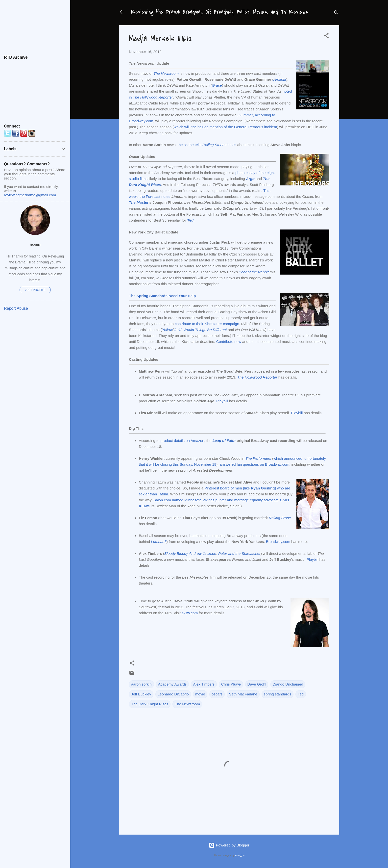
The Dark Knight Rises (150, 704)
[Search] (336, 13)
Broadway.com (278, 542)
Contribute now (229, 342)
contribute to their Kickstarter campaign (207, 324)
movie (200, 694)
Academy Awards (172, 684)
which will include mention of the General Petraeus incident (226, 127)
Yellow (167, 330)
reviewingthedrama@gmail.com (30, 195)
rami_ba (240, 855)
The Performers (258, 458)
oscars (217, 694)
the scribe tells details (207, 145)
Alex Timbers (204, 684)
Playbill (222, 401)
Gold (177, 330)
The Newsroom (187, 704)
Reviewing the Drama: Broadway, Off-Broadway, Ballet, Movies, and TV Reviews (219, 12)
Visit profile (35, 290)
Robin (35, 245)
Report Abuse (16, 308)
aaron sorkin (141, 684)
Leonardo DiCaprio (173, 694)
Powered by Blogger (229, 845)
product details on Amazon (182, 441)
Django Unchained (288, 684)
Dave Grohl (257, 684)
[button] (326, 37)
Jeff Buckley (141, 694)
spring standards (278, 694)
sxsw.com (190, 613)
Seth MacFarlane (243, 694)
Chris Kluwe (231, 684)
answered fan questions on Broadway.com (255, 464)
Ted (301, 694)
